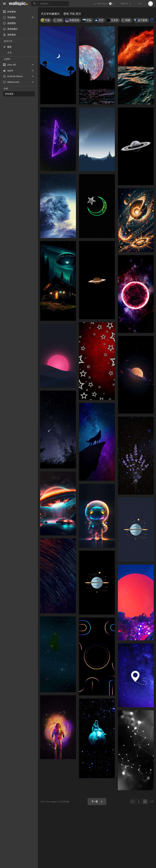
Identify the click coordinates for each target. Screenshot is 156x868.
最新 (9, 47)
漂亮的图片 (10, 29)
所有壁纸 (9, 12)
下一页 (97, 801)
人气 (9, 53)
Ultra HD (9, 65)
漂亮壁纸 (9, 35)
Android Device (13, 76)
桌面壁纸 (9, 23)
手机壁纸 (18, 17)
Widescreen (11, 82)
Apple (8, 70)
